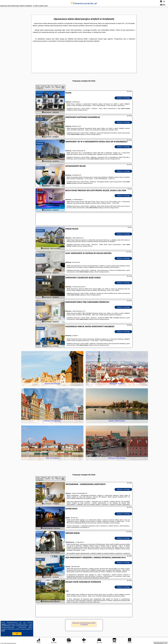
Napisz (166, 643)
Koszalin (39, 559)
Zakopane (39, 486)
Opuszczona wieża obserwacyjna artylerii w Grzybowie (84, 624)
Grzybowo (40, 95)
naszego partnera (83, 110)
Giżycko (39, 510)
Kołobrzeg (40, 119)
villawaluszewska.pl (84, 3)
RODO (3, 631)
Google (4, 624)
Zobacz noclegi (123, 98)
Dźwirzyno (40, 231)
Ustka (38, 584)
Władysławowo (41, 535)
